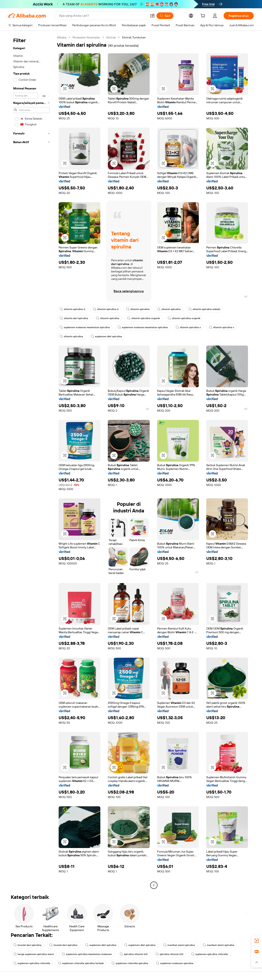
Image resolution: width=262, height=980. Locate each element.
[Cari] (165, 16)
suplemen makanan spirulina (175, 963)
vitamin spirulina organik (143, 318)
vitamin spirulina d (72, 309)
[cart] (204, 16)
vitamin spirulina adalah (204, 309)
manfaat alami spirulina (179, 945)
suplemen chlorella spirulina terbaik (81, 963)
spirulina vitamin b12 (134, 954)
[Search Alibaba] (103, 16)
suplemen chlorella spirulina (130, 963)
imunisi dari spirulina (27, 945)
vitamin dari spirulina (74, 318)
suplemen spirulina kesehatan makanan (87, 954)
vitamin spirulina (138, 309)
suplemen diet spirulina (106, 336)
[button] (152, 16)
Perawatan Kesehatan (86, 37)
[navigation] (31, 462)
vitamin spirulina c (188, 327)
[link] (257, 941)
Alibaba (62, 37)
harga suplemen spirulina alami (34, 954)
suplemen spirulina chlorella (210, 954)
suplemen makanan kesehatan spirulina (85, 327)
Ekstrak (111, 37)
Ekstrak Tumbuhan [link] (134, 37)
